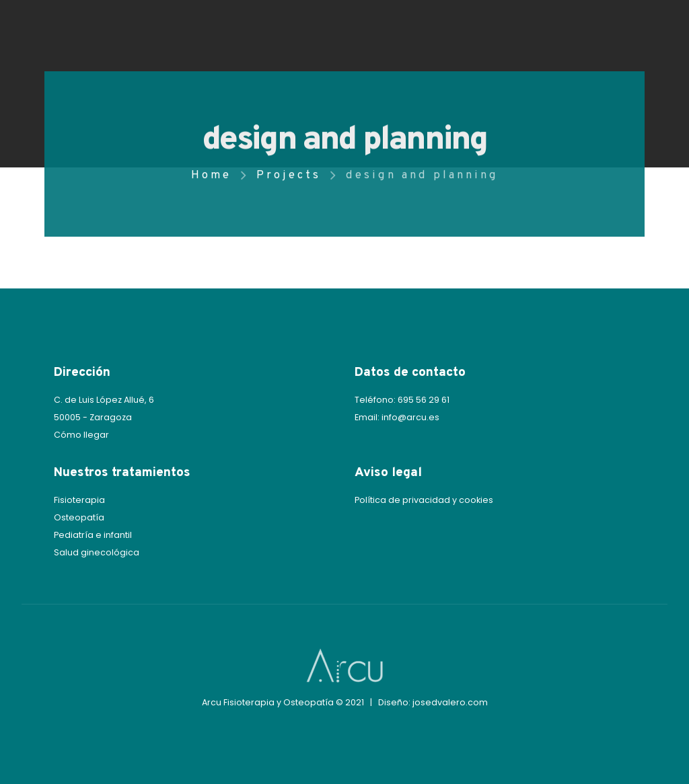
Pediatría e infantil (93, 535)
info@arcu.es (410, 417)
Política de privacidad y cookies (424, 500)
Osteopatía (79, 517)
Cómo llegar (81, 435)
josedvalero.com (450, 702)
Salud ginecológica (97, 552)
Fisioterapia (79, 500)
